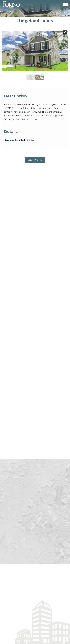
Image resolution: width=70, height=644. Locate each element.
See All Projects (35, 160)
